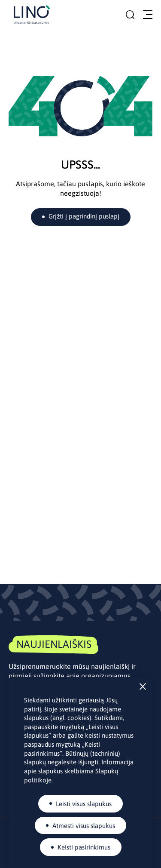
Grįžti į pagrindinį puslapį (84, 216)
